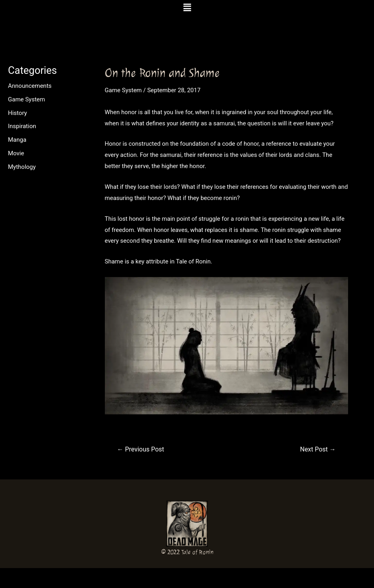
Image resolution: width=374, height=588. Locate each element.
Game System (27, 99)
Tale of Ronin (197, 552)
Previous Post (141, 449)
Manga (17, 140)
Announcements (30, 86)
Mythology (22, 167)
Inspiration (22, 126)
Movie (16, 153)
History (18, 113)
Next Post (318, 449)
